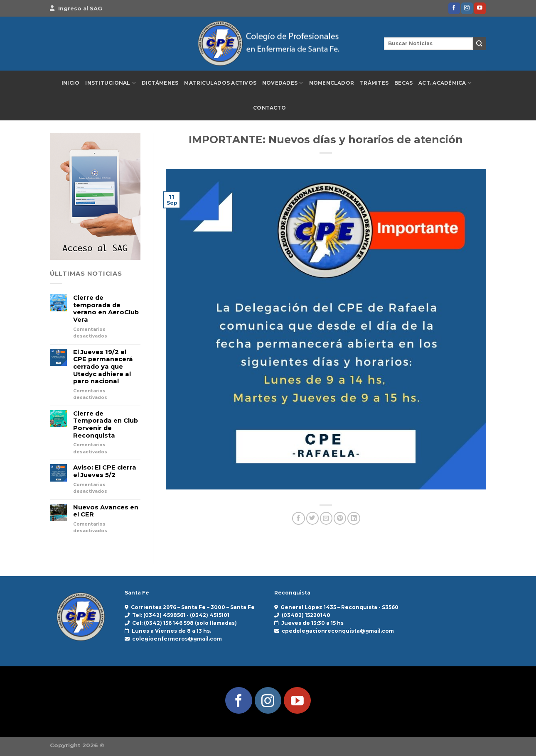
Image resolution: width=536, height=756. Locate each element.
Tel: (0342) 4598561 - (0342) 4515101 (181, 615)
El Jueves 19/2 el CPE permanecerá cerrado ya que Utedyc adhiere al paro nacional (103, 367)
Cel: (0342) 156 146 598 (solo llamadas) (184, 623)
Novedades (283, 83)
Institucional (111, 83)
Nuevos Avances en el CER (106, 511)
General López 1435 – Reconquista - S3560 (339, 607)
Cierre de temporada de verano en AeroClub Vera (106, 309)
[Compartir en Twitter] (312, 518)
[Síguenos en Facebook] (454, 8)
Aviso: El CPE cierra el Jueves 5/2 (105, 471)
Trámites (374, 83)
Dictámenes (160, 83)
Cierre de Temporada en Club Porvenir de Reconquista (106, 425)
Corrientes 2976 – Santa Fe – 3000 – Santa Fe (193, 607)
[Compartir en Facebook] (298, 518)
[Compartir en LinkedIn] (354, 518)
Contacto (269, 108)
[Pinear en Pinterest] (340, 518)
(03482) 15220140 (306, 615)
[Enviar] (479, 43)
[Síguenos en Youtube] (480, 8)
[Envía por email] (326, 518)
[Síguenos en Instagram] (467, 8)
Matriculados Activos (220, 83)
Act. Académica (445, 83)
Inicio (70, 83)
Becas (403, 83)
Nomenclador (332, 83)
